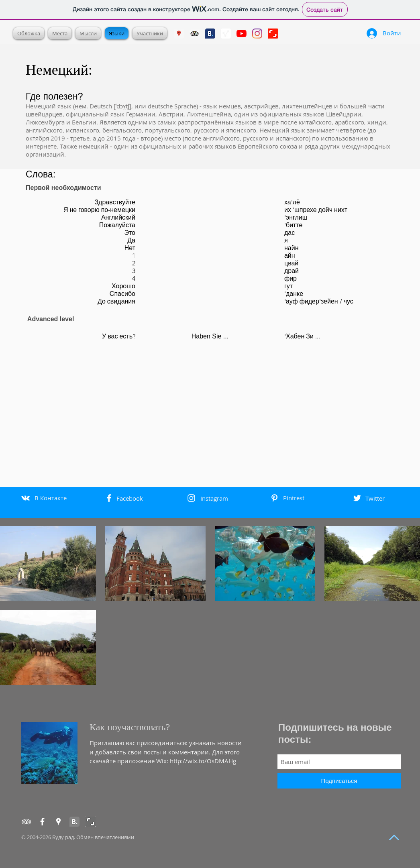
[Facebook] (42, 822)
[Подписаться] (339, 781)
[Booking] (74, 822)
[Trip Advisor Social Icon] (195, 34)
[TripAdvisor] (26, 822)
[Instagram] (257, 34)
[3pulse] (226, 34)
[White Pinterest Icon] (274, 498)
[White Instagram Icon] (191, 498)
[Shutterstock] (273, 34)
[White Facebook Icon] (109, 498)
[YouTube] (242, 34)
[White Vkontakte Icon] (25, 498)
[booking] (210, 34)
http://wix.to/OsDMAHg (203, 761)
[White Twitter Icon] (357, 498)
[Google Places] (179, 34)
